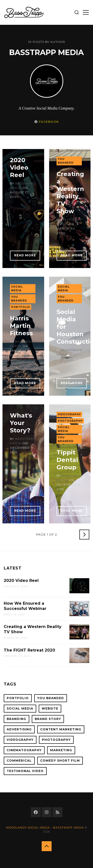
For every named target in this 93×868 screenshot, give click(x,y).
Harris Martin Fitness (21, 326)
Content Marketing (61, 729)
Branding (16, 719)
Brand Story (48, 719)
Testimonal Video (25, 771)
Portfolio (21, 307)
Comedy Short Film (60, 761)
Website (50, 708)
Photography (70, 421)
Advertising (19, 729)
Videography (69, 414)
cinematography (24, 750)
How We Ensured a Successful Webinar (25, 606)
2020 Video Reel (19, 167)
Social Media (17, 289)
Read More (25, 255)
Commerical (19, 761)
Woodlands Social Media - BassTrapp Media (45, 828)
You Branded (66, 161)
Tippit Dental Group (67, 460)
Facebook (49, 122)
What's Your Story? (21, 423)
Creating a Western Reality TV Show (70, 193)
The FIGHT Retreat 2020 (29, 650)
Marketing (61, 750)
